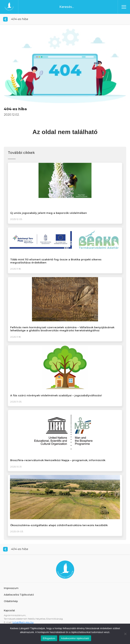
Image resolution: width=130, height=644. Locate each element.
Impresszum (11, 588)
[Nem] (125, 634)
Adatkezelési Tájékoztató (19, 595)
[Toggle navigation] (124, 7)
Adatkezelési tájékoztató (75, 638)
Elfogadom (49, 638)
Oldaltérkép (11, 601)
